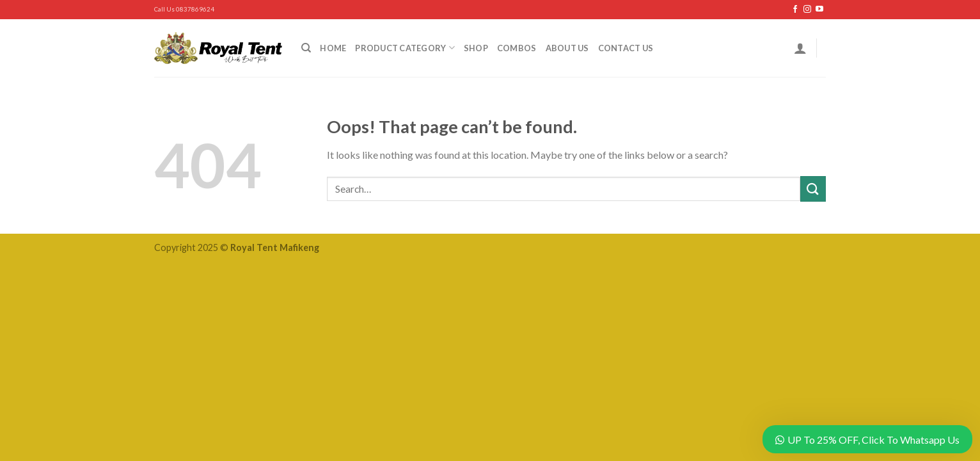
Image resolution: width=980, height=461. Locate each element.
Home (333, 48)
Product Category (405, 48)
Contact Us (626, 48)
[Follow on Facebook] (795, 10)
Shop (476, 48)
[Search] (306, 48)
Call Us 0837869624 (184, 9)
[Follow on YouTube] (819, 10)
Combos (517, 48)
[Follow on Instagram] (807, 10)
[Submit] (813, 189)
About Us (567, 48)
